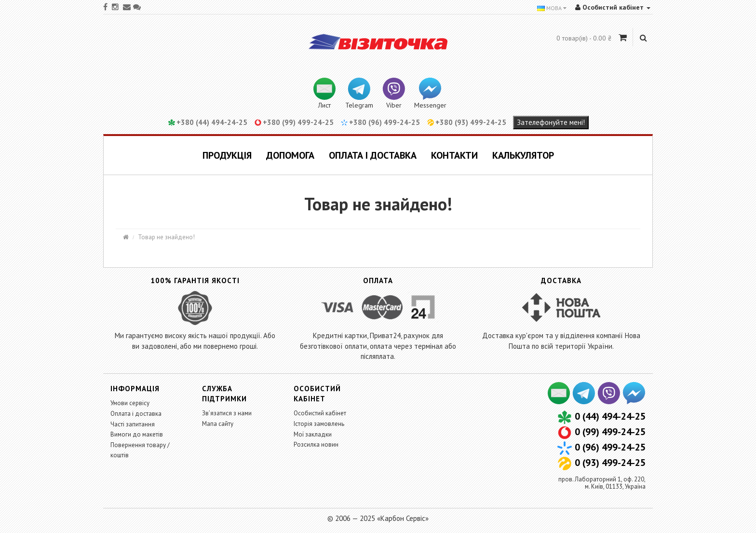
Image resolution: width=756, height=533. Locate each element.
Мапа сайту (218, 424)
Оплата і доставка (373, 155)
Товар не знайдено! (166, 237)
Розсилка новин (316, 444)
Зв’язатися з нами (227, 413)
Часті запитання (133, 424)
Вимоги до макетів (137, 434)
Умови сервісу (130, 403)
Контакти (454, 155)
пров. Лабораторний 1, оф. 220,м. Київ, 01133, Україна (602, 483)
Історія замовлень (319, 424)
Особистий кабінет (320, 413)
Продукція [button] (227, 155)
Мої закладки (313, 434)
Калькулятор (523, 155)
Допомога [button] (290, 155)
